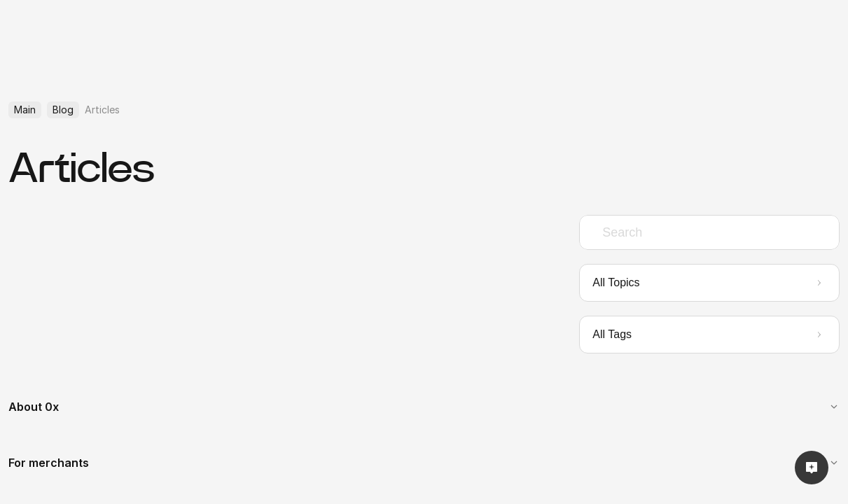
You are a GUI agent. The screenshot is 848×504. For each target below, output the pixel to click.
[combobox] (709, 232)
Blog (63, 110)
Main (25, 110)
